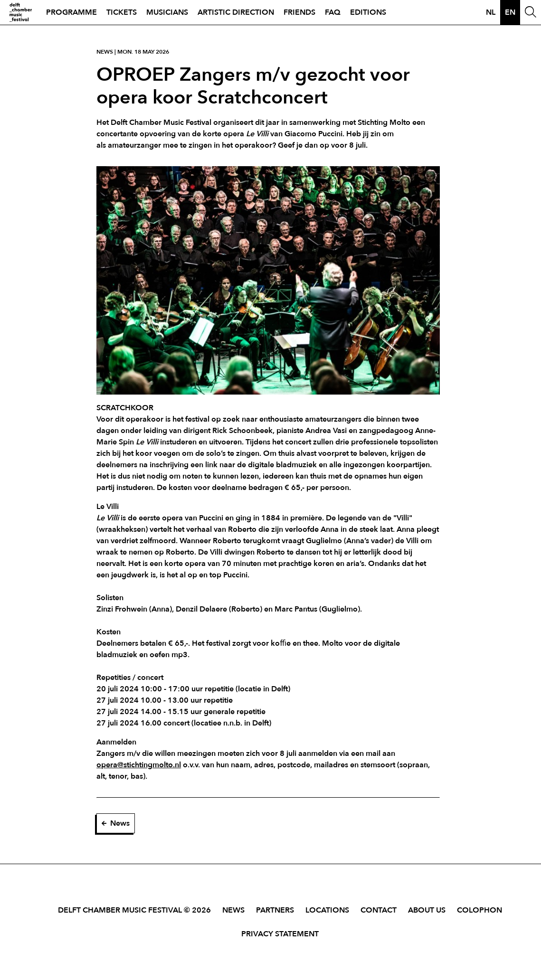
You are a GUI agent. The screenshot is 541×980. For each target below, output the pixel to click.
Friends (299, 12)
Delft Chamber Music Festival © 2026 (134, 910)
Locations (327, 910)
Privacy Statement (280, 934)
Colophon (479, 910)
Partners (275, 910)
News (116, 823)
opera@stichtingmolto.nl (139, 765)
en (510, 12)
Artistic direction (236, 12)
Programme (71, 12)
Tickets (122, 12)
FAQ (333, 12)
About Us (427, 910)
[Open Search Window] (531, 12)
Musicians (167, 12)
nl (491, 12)
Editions (368, 12)
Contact (379, 910)
